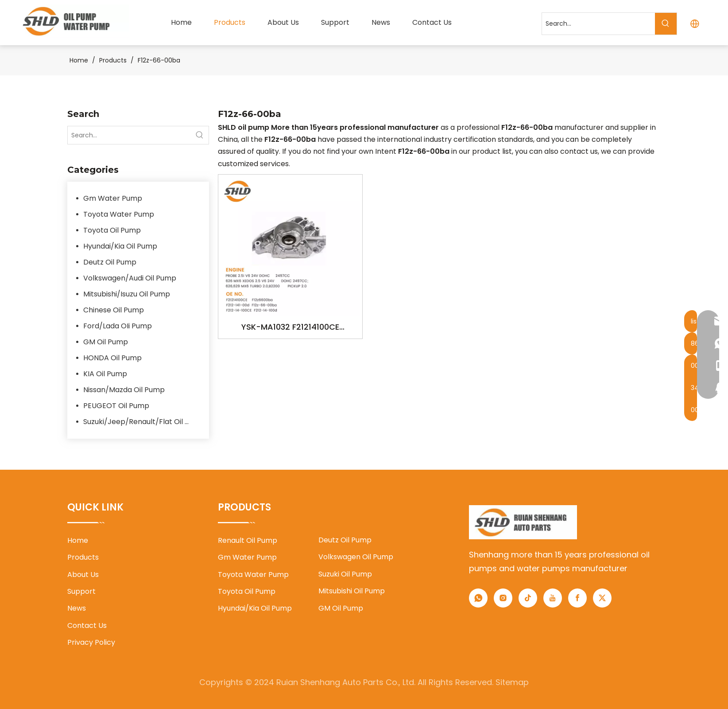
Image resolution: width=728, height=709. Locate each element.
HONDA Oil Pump (112, 358)
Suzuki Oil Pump (345, 574)
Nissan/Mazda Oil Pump (124, 390)
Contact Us (87, 625)
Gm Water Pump (113, 198)
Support (81, 591)
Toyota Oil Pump (112, 230)
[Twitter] (602, 598)
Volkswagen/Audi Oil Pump (130, 278)
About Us (83, 575)
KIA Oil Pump (105, 374)
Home (78, 540)
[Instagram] (503, 598)
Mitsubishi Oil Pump (352, 591)
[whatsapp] (478, 598)
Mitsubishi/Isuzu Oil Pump (127, 294)
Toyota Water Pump (119, 214)
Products (83, 557)
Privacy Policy (91, 642)
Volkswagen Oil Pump (356, 557)
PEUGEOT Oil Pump (116, 406)
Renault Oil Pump (248, 540)
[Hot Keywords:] (666, 24)
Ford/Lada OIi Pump (118, 326)
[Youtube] (553, 598)
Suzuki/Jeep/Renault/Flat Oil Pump (142, 422)
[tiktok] (528, 598)
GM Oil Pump (106, 342)
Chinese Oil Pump (114, 310)
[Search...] (598, 24)
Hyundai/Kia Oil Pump (120, 246)
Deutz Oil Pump (110, 262)
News (77, 608)
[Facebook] (577, 598)
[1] (523, 522)
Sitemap (512, 682)
